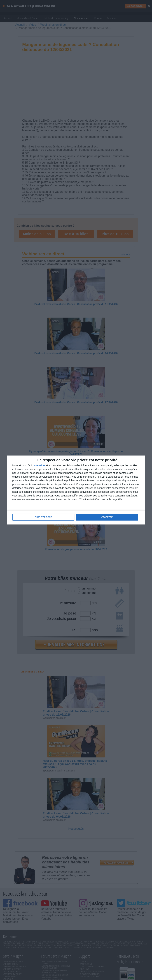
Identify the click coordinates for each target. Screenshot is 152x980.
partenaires (39, 466)
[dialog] (76, 490)
